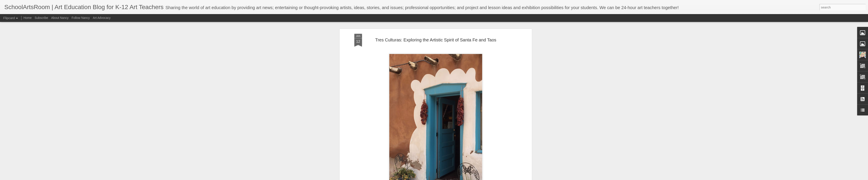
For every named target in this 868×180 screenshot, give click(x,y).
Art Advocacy (102, 18)
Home (27, 18)
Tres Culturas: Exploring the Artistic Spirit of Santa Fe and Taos (436, 38)
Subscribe (41, 18)
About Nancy (60, 18)
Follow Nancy (81, 18)
